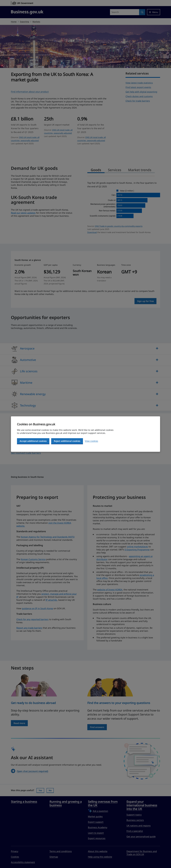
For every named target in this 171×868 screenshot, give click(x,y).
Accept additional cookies (33, 441)
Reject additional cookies (67, 441)
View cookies (91, 441)
